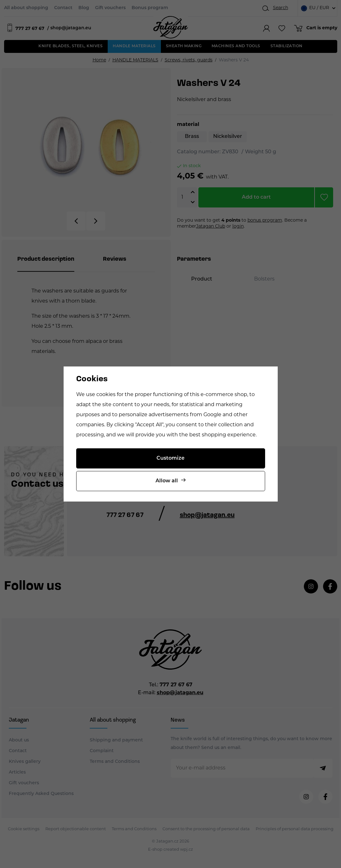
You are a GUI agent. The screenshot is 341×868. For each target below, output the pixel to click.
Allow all (167, 481)
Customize (170, 458)
